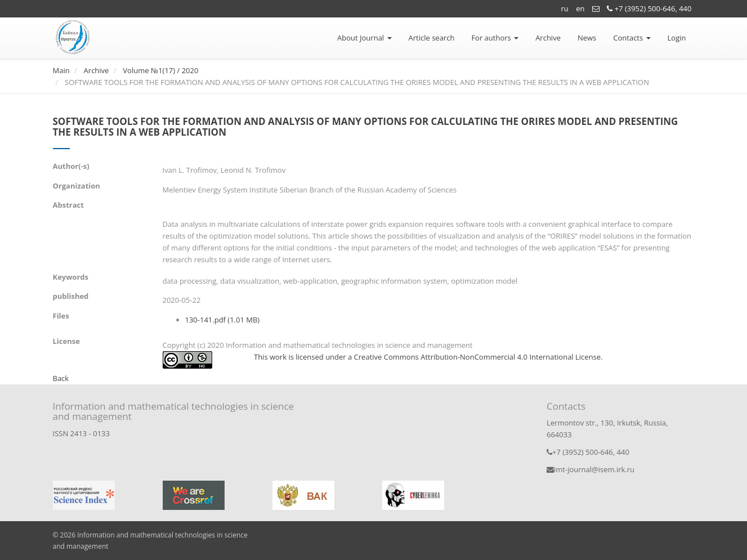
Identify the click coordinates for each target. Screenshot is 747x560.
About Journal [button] (364, 38)
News (587, 38)
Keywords (71, 277)
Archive (548, 38)
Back (61, 378)
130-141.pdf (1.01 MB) (223, 320)
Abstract (68, 205)
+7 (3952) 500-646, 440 (649, 8)
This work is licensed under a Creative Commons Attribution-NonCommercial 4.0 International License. (428, 357)
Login (677, 38)
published (71, 296)
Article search (432, 38)
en (580, 8)
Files (61, 316)
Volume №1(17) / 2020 (160, 70)
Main (61, 70)
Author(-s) (71, 166)
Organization (77, 186)
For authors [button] (495, 38)
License (66, 341)
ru (565, 8)
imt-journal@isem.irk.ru (591, 469)
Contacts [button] (632, 38)
